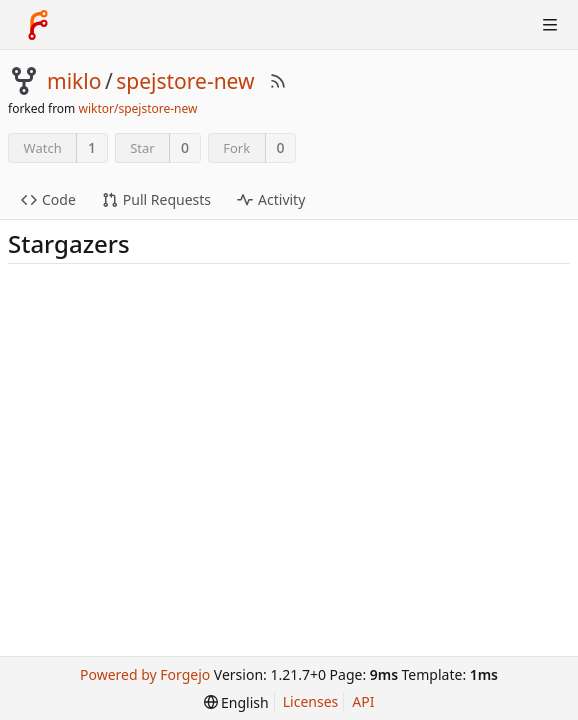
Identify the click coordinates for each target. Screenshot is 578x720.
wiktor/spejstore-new (137, 108)
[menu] (236, 702)
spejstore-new (185, 81)
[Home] (38, 25)
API (363, 701)
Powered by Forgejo (145, 674)
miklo (74, 81)
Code (48, 199)
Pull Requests (156, 199)
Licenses (311, 701)
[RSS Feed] (278, 81)
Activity (271, 199)
